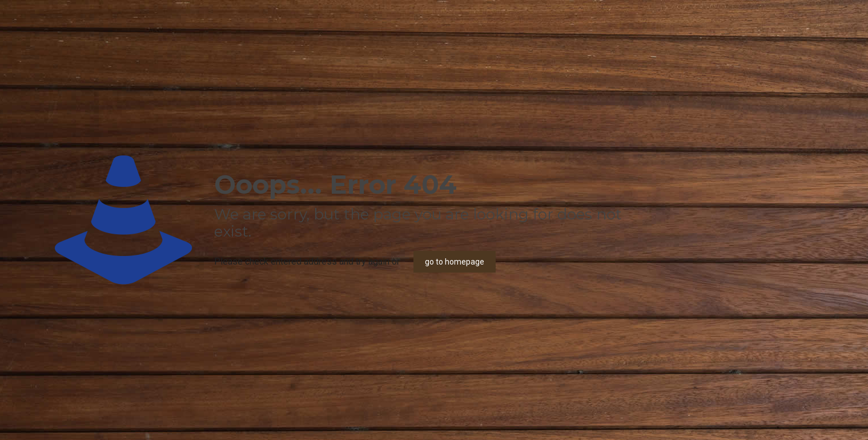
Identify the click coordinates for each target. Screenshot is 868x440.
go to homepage (455, 262)
